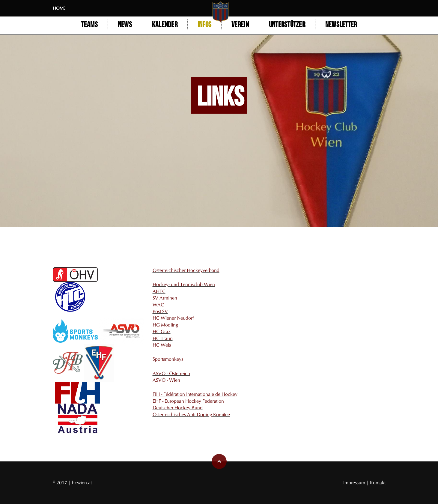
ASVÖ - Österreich (171, 373)
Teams (89, 25)
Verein (240, 25)
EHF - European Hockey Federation (188, 401)
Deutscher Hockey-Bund (178, 408)
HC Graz (162, 331)
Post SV (160, 311)
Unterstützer (287, 25)
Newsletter (341, 25)
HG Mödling (165, 325)
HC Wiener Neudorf (173, 318)
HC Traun (163, 338)
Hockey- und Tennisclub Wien (184, 284)
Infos (204, 25)
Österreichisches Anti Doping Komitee (191, 415)
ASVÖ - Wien (166, 380)
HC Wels (162, 345)
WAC (158, 305)
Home (59, 8)
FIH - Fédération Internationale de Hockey (195, 394)
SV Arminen (165, 298)
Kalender (165, 25)
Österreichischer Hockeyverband (186, 270)
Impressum (355, 483)
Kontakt (378, 483)
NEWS (125, 25)
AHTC (159, 291)
